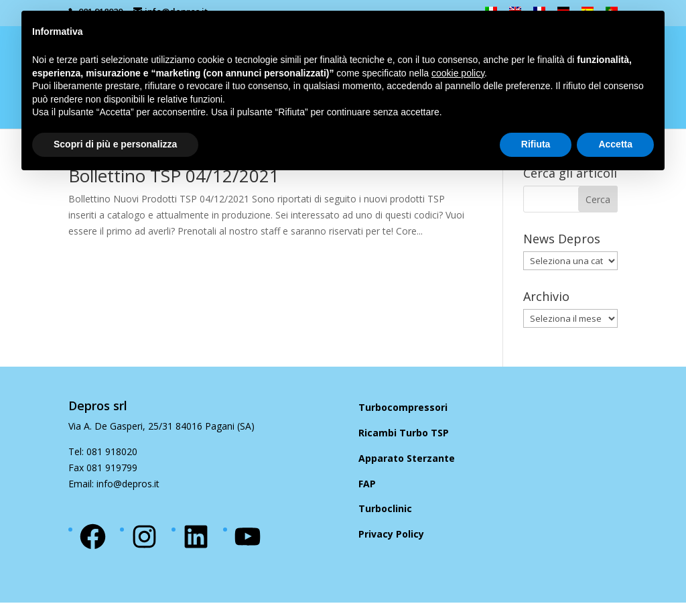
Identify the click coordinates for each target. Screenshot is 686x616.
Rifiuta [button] (536, 144)
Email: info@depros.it (114, 484)
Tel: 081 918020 (103, 451)
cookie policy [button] (458, 73)
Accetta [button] (615, 144)
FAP (367, 484)
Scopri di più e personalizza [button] (115, 144)
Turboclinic (385, 508)
